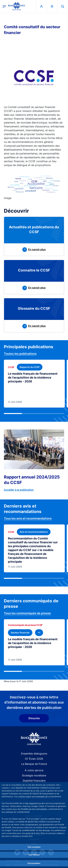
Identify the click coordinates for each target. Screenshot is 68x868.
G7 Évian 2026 (34, 759)
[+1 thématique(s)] (39, 633)
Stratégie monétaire (34, 775)
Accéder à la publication (19, 490)
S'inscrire (34, 718)
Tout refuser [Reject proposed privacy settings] (34, 855)
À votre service (34, 770)
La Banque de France (34, 764)
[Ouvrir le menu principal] (4, 6)
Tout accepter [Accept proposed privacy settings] (34, 847)
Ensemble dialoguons (34, 754)
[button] (63, 6)
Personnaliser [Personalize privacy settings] (34, 863)
